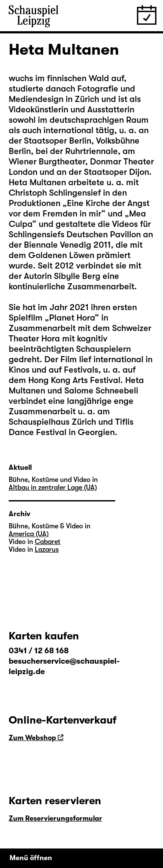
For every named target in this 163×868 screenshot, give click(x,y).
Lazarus (47, 550)
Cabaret (48, 542)
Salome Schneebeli (101, 391)
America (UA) (29, 534)
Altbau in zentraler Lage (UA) (53, 488)
